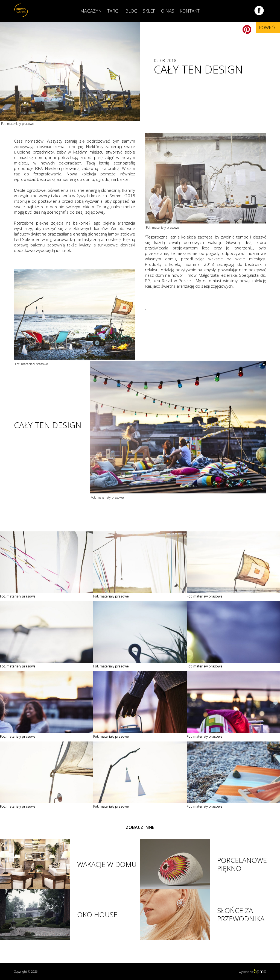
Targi (113, 11)
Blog (131, 11)
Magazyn (91, 11)
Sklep (149, 11)
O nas (168, 11)
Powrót (268, 28)
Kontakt (190, 11)
